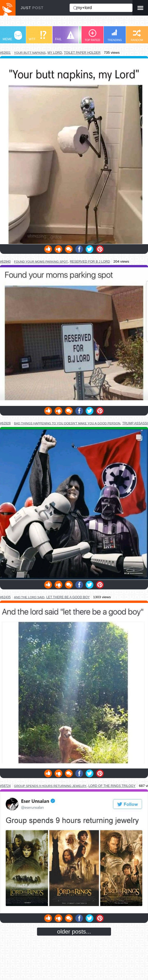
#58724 (5, 786)
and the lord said (29, 597)
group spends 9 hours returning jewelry (50, 786)
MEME (12, 36)
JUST (32, 8)
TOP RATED (92, 35)
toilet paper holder (82, 53)
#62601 (5, 53)
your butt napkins (30, 53)
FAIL (65, 36)
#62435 (5, 597)
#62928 (5, 423)
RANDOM (137, 35)
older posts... (74, 931)
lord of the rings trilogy (112, 786)
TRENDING (115, 35)
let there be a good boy (68, 597)
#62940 (5, 262)
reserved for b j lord (90, 262)
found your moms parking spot (41, 261)
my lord (55, 53)
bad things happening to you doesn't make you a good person (67, 423)
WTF (38, 36)
